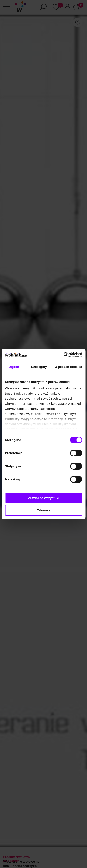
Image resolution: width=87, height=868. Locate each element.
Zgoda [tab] (14, 367)
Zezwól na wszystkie (44, 498)
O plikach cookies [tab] (68, 367)
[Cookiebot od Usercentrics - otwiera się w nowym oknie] (63, 355)
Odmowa (43, 510)
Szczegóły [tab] (39, 367)
